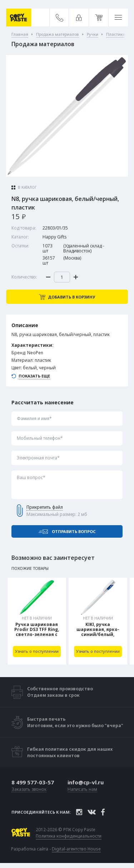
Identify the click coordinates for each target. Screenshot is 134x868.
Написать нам (82, 790)
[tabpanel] (37, 621)
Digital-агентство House (76, 849)
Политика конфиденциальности (69, 836)
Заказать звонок (29, 790)
